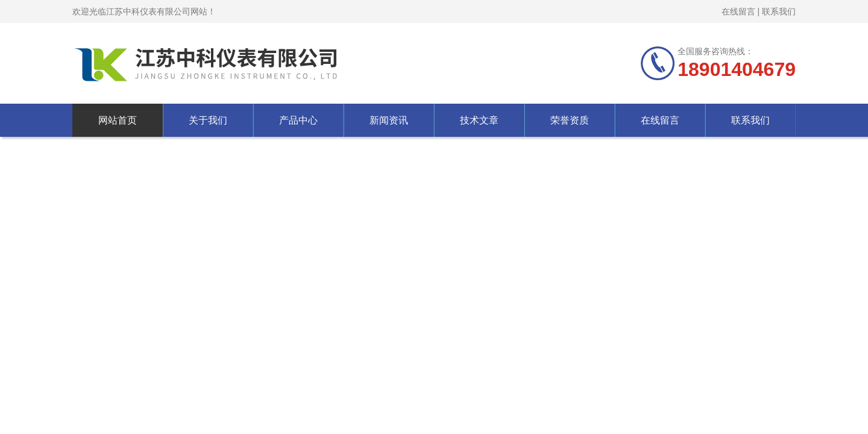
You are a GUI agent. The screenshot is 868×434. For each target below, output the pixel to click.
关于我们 (208, 120)
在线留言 (738, 11)
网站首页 (118, 120)
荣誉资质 (570, 120)
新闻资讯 (389, 120)
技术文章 (479, 120)
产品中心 (298, 120)
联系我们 (779, 11)
